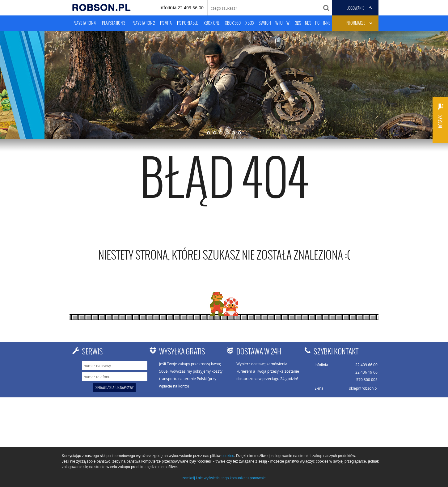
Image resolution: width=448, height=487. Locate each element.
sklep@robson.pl (363, 388)
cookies (228, 456)
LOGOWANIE (355, 8)
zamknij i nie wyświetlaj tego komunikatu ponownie (224, 478)
